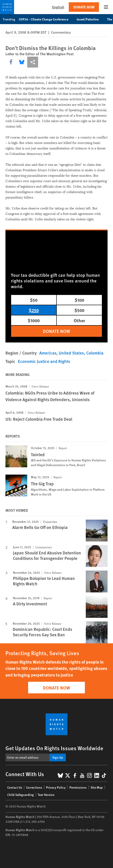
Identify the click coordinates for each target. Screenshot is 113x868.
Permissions (78, 787)
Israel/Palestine (90, 19)
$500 (79, 310)
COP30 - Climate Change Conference (46, 19)
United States (71, 353)
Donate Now (84, 7)
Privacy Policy (56, 787)
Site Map (97, 787)
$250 (34, 310)
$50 (34, 300)
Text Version (46, 795)
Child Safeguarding (21, 795)
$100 (79, 300)
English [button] (58, 7)
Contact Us (15, 787)
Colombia (95, 353)
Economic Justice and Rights (44, 361)
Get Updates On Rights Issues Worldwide (54, 748)
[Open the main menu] (106, 7)
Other (79, 320)
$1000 (34, 320)
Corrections (34, 787)
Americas (48, 353)
